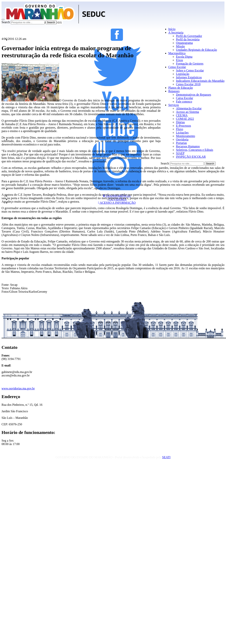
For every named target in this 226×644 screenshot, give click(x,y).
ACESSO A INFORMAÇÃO (117, 203)
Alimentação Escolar (189, 108)
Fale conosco (184, 101)
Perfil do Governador (189, 36)
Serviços (174, 105)
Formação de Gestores (190, 64)
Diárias (180, 122)
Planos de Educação (181, 88)
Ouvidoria (182, 139)
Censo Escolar (177, 67)
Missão (180, 46)
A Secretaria (176, 32)
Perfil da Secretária (188, 39)
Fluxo (179, 129)
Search (6, 22)
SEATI (166, 457)
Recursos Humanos (188, 146)
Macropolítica (177, 53)
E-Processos (183, 126)
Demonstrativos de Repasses (193, 95)
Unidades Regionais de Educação (196, 50)
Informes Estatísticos (189, 77)
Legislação (183, 74)
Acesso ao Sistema (187, 112)
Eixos (179, 60)
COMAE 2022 (185, 119)
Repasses (174, 91)
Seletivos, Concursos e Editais (195, 150)
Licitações (182, 133)
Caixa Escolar (184, 98)
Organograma (184, 43)
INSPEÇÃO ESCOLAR (191, 157)
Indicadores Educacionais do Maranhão (200, 81)
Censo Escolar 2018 (188, 84)
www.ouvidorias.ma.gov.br (18, 388)
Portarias (181, 143)
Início (172, 29)
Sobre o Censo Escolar (190, 70)
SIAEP (180, 153)
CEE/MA (182, 115)
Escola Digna (184, 57)
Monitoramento (186, 136)
